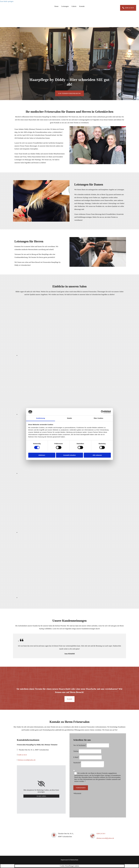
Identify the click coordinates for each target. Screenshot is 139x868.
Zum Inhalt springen (7, 1)
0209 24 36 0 (22, 755)
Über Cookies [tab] (98, 418)
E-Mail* (76, 757)
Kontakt (82, 6)
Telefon (76, 751)
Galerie (74, 6)
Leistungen (65, 6)
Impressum (64, 860)
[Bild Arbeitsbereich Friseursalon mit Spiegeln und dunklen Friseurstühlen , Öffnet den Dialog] (62, 532)
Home (56, 6)
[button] (128, 8)
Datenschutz (74, 860)
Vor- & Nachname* (80, 745)
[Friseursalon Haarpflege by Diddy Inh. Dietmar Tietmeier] (14, 24)
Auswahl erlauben (69, 455)
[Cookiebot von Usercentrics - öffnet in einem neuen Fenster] (102, 412)
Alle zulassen (97, 455)
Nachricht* (77, 763)
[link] (41, 784)
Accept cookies (41, 796)
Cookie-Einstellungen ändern (70, 866)
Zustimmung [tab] (41, 418)
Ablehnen (42, 455)
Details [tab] (69, 418)
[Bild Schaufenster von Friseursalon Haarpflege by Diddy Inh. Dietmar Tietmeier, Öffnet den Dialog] (62, 598)
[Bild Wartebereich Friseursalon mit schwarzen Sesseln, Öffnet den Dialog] (62, 473)
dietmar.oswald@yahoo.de (27, 760)
